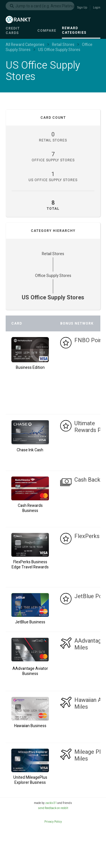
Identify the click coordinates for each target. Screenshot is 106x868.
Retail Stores (53, 254)
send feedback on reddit (53, 808)
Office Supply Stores (53, 276)
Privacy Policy (53, 822)
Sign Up (82, 8)
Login (97, 8)
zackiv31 (51, 803)
